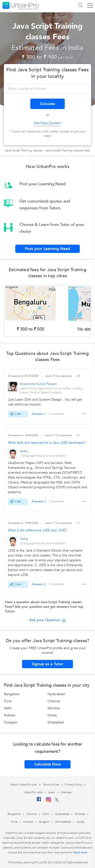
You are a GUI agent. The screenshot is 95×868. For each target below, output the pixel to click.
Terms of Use (51, 785)
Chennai (54, 701)
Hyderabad (56, 694)
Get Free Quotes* (47, 123)
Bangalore (12, 694)
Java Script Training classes (24, 150)
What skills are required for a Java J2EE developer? (47, 443)
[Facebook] (39, 801)
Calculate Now (47, 764)
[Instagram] (48, 801)
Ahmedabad (63, 822)
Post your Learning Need (47, 249)
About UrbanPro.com (24, 785)
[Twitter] (57, 801)
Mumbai (54, 708)
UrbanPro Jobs (33, 792)
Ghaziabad (56, 722)
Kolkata (9, 715)
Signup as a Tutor (47, 664)
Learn (52, 792)
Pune (8, 701)
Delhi (8, 708)
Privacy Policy (73, 785)
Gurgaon (11, 722)
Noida (52, 715)
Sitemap (66, 792)
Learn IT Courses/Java (59, 376)
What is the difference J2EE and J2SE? (37, 530)
